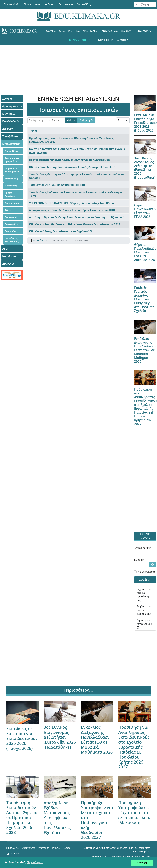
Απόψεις (49, 4)
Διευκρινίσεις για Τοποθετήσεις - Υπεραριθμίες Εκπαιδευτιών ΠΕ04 (72, 210)
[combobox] (145, 4)
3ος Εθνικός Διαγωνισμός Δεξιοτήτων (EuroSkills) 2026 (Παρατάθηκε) (145, 168)
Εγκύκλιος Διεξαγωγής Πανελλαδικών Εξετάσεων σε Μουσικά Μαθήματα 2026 (145, 350)
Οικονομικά (11, 217)
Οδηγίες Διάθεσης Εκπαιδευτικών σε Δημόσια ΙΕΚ (61, 231)
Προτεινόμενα (32, 4)
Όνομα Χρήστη (143, 548)
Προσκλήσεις (12, 231)
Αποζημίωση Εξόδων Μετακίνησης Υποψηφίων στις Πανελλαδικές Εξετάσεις (57, 818)
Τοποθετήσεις (12, 203)
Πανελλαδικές (109, 31)
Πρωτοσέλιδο (12, 4)
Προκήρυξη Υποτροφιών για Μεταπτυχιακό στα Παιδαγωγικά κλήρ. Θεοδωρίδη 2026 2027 (97, 820)
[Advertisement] (78, 66)
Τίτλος (33, 131)
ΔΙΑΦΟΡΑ (123, 40)
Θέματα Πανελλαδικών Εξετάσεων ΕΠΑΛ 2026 (145, 211)
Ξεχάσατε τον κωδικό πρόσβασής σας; (144, 595)
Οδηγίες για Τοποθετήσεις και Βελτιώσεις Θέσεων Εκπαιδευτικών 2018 (75, 224)
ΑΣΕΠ (92, 40)
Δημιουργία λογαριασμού (144, 623)
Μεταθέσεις (11, 186)
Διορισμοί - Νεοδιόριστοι (12, 170)
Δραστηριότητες (69, 31)
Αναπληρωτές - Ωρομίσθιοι (13, 160)
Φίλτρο (71, 120)
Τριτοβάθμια (142, 31)
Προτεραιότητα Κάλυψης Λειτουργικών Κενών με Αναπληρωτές (70, 160)
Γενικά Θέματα (12, 151)
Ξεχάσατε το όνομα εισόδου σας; (144, 610)
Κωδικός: (139, 560)
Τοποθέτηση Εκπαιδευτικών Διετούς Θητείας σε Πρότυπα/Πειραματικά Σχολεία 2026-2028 (22, 817)
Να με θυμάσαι (146, 572)
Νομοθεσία (106, 40)
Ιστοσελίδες (84, 4)
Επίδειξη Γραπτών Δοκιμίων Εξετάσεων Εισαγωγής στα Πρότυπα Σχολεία (144, 299)
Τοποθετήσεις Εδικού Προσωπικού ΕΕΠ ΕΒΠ (57, 185)
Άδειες (8, 210)
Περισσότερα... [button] (35, 862)
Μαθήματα (90, 31)
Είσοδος (67, 848)
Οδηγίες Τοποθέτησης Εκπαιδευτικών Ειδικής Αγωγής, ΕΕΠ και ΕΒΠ (72, 167)
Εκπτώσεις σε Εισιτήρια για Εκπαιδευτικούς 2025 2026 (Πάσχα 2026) (22, 738)
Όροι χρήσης (28, 848)
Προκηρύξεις (12, 224)
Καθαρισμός (86, 120)
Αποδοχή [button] (142, 862)
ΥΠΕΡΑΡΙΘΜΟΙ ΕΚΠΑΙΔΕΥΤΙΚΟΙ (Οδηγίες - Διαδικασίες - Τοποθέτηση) (73, 203)
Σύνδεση (145, 580)
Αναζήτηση (44, 848)
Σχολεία (51, 31)
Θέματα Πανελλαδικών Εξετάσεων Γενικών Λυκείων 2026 (145, 252)
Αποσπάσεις (11, 179)
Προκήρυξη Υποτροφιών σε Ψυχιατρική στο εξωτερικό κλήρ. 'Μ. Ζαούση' (134, 812)
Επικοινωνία (66, 4)
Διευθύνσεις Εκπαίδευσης (12, 240)
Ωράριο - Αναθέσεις (10, 194)
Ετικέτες (56, 848)
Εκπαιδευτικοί (77, 40)
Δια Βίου (126, 31)
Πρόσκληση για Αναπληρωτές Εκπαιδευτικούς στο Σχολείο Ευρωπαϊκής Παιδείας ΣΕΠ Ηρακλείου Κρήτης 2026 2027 (134, 747)
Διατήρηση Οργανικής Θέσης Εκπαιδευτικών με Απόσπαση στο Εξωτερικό (77, 217)
